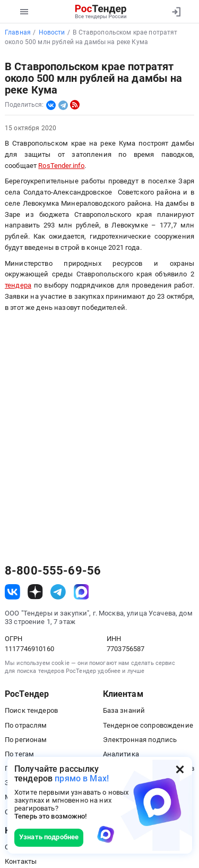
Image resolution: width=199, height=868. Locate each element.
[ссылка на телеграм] (58, 592)
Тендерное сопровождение (148, 725)
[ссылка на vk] (12, 592)
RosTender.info (61, 166)
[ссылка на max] (81, 592)
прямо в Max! (82, 778)
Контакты (21, 861)
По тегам (19, 754)
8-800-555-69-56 (53, 571)
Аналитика (121, 754)
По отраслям (26, 725)
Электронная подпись (140, 740)
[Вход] (176, 12)
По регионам (26, 740)
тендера (18, 285)
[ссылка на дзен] (35, 592)
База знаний (124, 710)
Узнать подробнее (49, 837)
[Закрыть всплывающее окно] (180, 769)
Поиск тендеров (31, 710)
